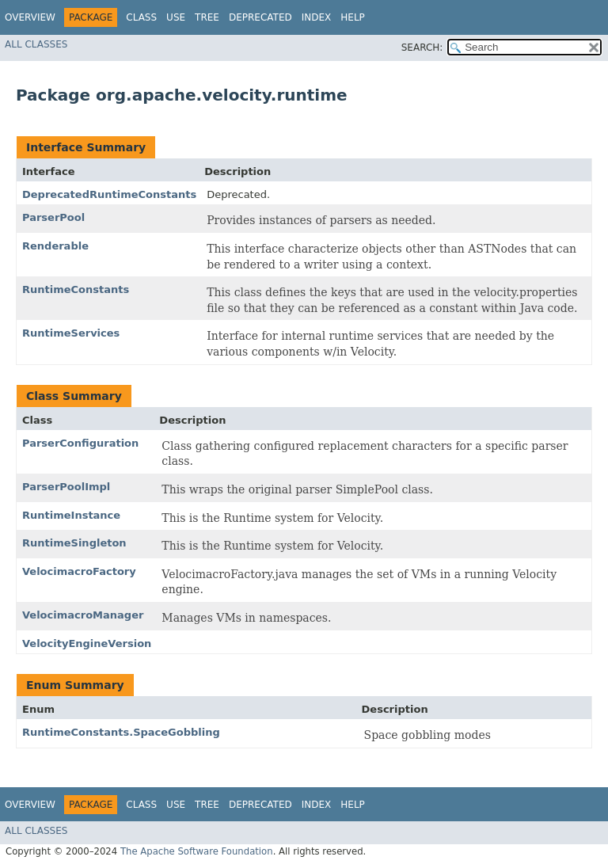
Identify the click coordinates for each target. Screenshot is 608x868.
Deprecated (260, 17)
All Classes (36, 44)
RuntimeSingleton (74, 543)
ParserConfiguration (80, 443)
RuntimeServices (71, 333)
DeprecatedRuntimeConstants (109, 194)
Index (317, 17)
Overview (30, 17)
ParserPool (53, 217)
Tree (207, 17)
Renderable (55, 246)
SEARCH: (422, 48)
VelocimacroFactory (79, 571)
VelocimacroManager (83, 615)
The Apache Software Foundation (197, 851)
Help (353, 17)
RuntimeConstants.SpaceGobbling (121, 732)
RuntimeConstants (76, 289)
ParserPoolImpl (66, 487)
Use (176, 17)
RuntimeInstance (71, 515)
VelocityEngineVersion (87, 643)
